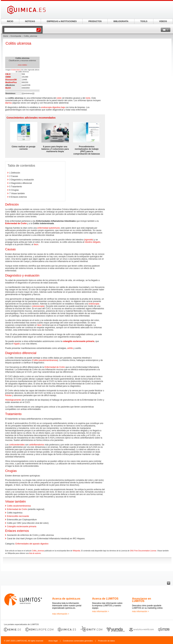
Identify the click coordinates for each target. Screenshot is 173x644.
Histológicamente (13, 400)
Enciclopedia (16, 36)
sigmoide (89, 240)
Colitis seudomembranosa (19, 506)
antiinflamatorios (37, 445)
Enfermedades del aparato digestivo (32, 544)
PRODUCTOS (95, 21)
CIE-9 (8, 74)
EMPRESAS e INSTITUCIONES (62, 21)
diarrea (8, 103)
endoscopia (94, 304)
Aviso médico (22, 65)
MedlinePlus (11, 82)
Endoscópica (16, 70)
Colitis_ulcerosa (38, 551)
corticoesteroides (17, 445)
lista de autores (35, 553)
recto (88, 98)
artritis (70, 348)
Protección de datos (106, 641)
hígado (17, 344)
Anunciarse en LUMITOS (141, 600)
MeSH (8, 88)
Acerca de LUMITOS (105, 599)
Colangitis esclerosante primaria (22, 527)
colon (59, 98)
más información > (61, 614)
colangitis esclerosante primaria (78, 341)
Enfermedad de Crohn (16, 223)
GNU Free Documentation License (143, 551)
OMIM (8, 77)
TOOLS (144, 21)
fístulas (8, 395)
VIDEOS (163, 21)
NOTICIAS (30, 21)
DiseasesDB (11, 80)
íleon (36, 244)
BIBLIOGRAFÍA (121, 21)
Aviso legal (53, 641)
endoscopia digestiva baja (53, 107)
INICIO (10, 21)
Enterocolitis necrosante (18, 516)
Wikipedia (76, 551)
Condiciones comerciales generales (78, 641)
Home (6, 36)
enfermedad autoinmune (49, 228)
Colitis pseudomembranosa (45, 360)
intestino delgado (93, 242)
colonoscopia (38, 306)
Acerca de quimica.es (66, 599)
